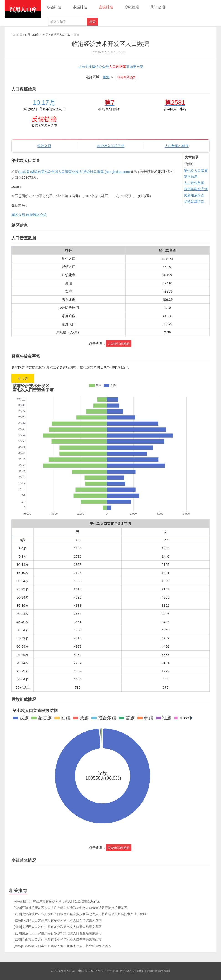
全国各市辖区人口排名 (57, 35)
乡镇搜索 (132, 7)
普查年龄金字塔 (196, 189)
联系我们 (139, 971)
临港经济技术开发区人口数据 (110, 44)
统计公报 (158, 7)
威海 (106, 77)
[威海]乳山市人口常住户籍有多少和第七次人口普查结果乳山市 (58, 940)
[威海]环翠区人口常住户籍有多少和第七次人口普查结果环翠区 (58, 920)
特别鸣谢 (164, 971)
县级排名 (106, 7)
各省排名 (54, 7)
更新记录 (152, 971)
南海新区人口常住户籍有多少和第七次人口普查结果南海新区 (57, 901)
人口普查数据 (194, 183)
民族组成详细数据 (119, 848)
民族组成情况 (194, 195)
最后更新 (113, 971)
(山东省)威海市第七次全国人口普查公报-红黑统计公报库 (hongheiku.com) (74, 172)
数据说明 (126, 971)
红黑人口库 (23, 9)
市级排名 (80, 7)
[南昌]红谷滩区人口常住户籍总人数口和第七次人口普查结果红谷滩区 (62, 946)
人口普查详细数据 (119, 344)
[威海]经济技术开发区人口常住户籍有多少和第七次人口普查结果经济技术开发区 (70, 908)
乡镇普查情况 (194, 201)
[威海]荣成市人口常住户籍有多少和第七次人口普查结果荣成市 (58, 933)
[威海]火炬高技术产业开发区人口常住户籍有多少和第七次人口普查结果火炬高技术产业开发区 (80, 914)
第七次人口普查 (196, 170)
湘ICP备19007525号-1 (92, 971)
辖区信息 (191, 177)
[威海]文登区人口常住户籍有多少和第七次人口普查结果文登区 (58, 927)
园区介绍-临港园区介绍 (29, 215)
